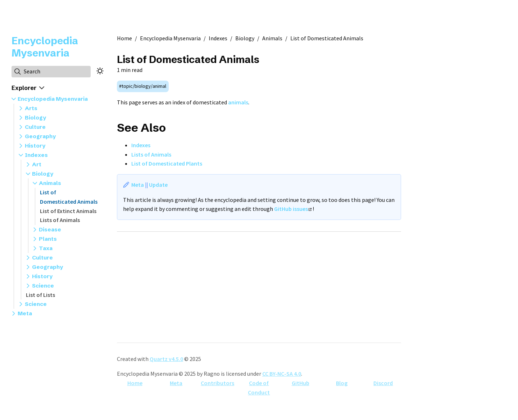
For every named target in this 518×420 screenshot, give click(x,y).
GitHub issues (293, 209)
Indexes (141, 145)
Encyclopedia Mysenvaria (45, 47)
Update (158, 185)
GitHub (301, 383)
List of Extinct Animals (68, 211)
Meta (138, 185)
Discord (383, 383)
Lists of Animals (60, 220)
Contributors (217, 383)
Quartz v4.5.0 (166, 359)
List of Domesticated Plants (167, 163)
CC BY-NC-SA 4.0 (282, 374)
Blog (342, 383)
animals (238, 102)
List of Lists (40, 295)
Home (135, 383)
